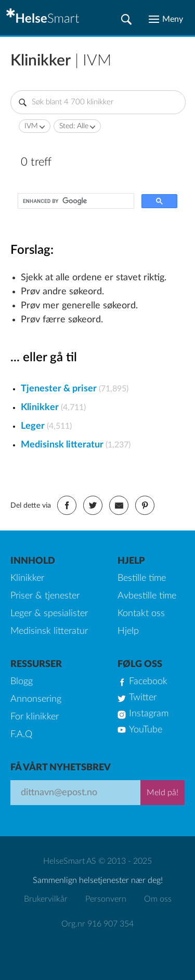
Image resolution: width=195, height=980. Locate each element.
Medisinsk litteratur (62, 445)
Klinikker (40, 407)
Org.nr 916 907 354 (97, 924)
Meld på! (162, 793)
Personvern (106, 899)
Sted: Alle (74, 126)
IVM (31, 126)
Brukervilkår (46, 899)
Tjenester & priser (59, 389)
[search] (75, 201)
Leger (33, 426)
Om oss (158, 899)
